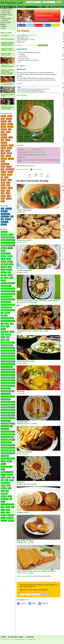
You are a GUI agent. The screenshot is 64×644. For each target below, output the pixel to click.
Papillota (4, 180)
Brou (10, 121)
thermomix (26, 38)
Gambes (3, 337)
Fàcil (12, 324)
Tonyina (3, 513)
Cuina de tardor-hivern (9, 299)
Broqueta (4, 121)
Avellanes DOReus (6, 254)
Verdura (3, 518)
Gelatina (8, 156)
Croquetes (4, 143)
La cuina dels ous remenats (9, 432)
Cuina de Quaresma (8, 294)
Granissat (11, 159)
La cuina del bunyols (6, 389)
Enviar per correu (29, 176)
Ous (2, 480)
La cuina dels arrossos (9, 407)
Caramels (10, 127)
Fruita (2, 335)
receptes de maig (27, 576)
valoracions (33, 45)
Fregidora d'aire (5, 214)
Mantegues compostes (7, 467)
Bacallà (4, 256)
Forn (2, 209)
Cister (10, 275)
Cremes (3, 281)
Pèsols (3, 491)
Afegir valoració (43, 45)
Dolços (7, 313)
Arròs (3, 251)
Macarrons (3, 464)
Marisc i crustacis (7, 472)
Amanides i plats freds (30, 35)
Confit (8, 132)
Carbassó (11, 265)
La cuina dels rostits (8, 445)
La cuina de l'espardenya (9, 348)
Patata (9, 486)
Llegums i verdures (6, 15)
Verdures (10, 518)
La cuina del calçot (7, 391)
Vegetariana (11, 515)
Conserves (4, 137)
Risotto (10, 188)
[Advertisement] (39, 621)
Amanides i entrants (7, 9)
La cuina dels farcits (6, 421)
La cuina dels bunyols (8, 413)
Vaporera (8, 219)
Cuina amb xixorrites (8, 283)
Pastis (3, 486)
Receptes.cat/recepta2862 (39, 155)
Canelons (10, 124)
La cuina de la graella (8, 351)
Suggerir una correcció (48, 176)
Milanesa (10, 172)
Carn (10, 267)
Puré (8, 185)
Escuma (3, 148)
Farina (3, 327)
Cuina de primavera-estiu (10, 291)
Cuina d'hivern (6, 286)
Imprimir (36, 176)
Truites (4, 515)
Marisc (3, 470)
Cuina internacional (8, 305)
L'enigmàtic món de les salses (11, 343)
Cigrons (4, 275)
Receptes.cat (11, 3)
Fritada (8, 151)
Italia (3, 340)
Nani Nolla (23, 95)
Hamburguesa (5, 164)
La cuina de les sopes (8, 383)
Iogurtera (4, 225)
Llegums (9, 461)
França (12, 332)
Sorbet (8, 193)
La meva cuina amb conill (9, 448)
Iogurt (3, 167)
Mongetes (10, 475)
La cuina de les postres (9, 380)
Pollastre (4, 494)
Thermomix (4, 211)
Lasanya (9, 167)
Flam (3, 151)
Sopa (3, 193)
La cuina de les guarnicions (10, 370)
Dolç (2, 313)
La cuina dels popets (7, 437)
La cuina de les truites (9, 386)
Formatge (3, 329)
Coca (10, 129)
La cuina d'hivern (7, 345)
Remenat (4, 188)
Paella (6, 177)
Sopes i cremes (5, 11)
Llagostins (3, 462)
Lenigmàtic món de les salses (11, 459)
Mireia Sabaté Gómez (22, 169)
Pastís (3, 183)
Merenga (4, 172)
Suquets (3, 510)
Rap (11, 499)
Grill (2, 219)
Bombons (9, 119)
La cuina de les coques (9, 359)
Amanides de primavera (9, 240)
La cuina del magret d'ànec (8, 397)
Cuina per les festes (8, 310)
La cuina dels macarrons (7, 426)
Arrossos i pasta (6, 13)
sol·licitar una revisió (41, 160)
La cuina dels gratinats (9, 424)
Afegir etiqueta (38, 150)
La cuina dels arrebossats (10, 405)
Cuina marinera (6, 308)
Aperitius (10, 248)
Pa (2, 177)
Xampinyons (4, 521)
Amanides (11, 235)
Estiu (2, 324)
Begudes (4, 27)
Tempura (9, 199)
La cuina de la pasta (8, 353)
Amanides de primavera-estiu (8, 243)
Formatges (5, 332)
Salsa (8, 191)
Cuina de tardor (7, 297)
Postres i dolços (6, 23)
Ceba (9, 273)
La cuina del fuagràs (6, 394)
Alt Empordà (4, 232)
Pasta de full (5, 483)
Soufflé (3, 196)
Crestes (8, 140)
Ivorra (8, 340)
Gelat (3, 156)
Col (2, 278)
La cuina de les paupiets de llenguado (9, 375)
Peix (9, 488)
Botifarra (3, 259)
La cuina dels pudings (6, 443)
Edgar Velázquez (36, 169)
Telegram (43, 604)
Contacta (29, 637)
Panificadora (5, 222)
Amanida (3, 116)
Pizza (8, 183)
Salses (3, 25)
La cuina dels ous (5, 429)
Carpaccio (4, 129)
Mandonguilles (10, 169)
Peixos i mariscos (6, 19)
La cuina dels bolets (8, 410)
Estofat (9, 148)
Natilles (10, 175)
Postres (4, 496)
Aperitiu (10, 116)
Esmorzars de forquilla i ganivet (9, 321)
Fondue (3, 153)
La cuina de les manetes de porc (12, 372)
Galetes (9, 153)
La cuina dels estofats (9, 418)
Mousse (3, 175)
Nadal (9, 478)
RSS (3, 637)
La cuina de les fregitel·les (7, 367)
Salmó (3, 507)
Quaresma (5, 499)
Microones (9, 209)
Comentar (41, 176)
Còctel (3, 132)
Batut (3, 119)
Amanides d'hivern (8, 237)
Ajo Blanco (29, 150)
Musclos (3, 478)
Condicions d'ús (31, 639)
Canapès (3, 127)
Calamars (9, 259)
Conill (6, 278)
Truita (3, 201)
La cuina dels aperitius (9, 402)
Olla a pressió (5, 217)
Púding (3, 185)
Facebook (22, 604)
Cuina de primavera (8, 289)
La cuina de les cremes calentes (12, 361)
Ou (13, 478)
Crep (2, 140)
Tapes (3, 199)
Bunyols (3, 124)
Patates (4, 488)
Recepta (3, 502)
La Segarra (5, 456)
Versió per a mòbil (15, 637)
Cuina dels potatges (6, 302)
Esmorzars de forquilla (7, 318)
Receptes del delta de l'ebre (7, 505)
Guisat (3, 161)
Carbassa (4, 264)
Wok (12, 217)
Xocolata (11, 521)
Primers (10, 497)
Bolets (10, 256)
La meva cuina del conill (9, 453)
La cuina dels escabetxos (8, 416)
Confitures (4, 135)
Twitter (33, 604)
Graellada (4, 159)
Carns (3, 17)
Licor (3, 169)
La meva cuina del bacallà (10, 451)
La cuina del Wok (6, 399)
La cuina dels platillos (8, 434)
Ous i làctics (5, 21)
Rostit (3, 191)
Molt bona (3, 475)
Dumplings (4, 145)
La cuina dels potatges (9, 440)
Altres (3, 28)
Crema (11, 137)
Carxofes (4, 273)
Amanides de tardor (8, 245)
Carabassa (10, 262)
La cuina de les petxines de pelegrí (13, 378)
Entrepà (11, 145)
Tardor (8, 510)
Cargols (4, 267)
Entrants (4, 316)
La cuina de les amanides (9, 356)
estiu (23, 41)
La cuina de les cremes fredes (10, 364)
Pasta (10, 180)
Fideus (8, 327)
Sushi (9, 196)
